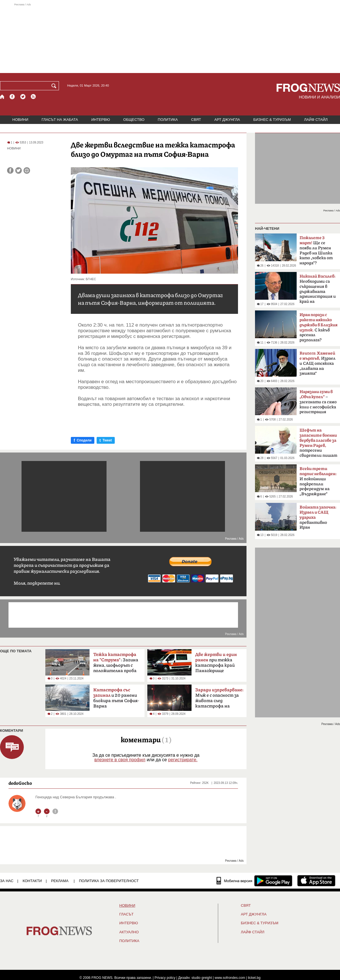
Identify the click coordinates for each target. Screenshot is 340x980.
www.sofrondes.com (230, 978)
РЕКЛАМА (60, 881)
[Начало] (2, 97)
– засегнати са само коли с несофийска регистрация (318, 402)
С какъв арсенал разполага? (318, 327)
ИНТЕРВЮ (101, 120)
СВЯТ (196, 120)
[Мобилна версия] (234, 881)
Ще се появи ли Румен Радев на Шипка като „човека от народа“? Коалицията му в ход (317, 252)
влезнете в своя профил (120, 760)
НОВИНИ (20, 120)
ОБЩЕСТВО (134, 120)
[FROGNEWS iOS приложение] (316, 881)
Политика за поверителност (109, 881)
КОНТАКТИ (32, 881)
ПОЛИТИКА (168, 120)
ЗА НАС (7, 881)
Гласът (126, 914)
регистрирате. (183, 760)
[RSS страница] (33, 97)
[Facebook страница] (12, 97)
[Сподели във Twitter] (19, 171)
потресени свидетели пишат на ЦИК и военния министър (318, 445)
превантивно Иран (318, 517)
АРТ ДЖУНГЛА (227, 120)
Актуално (129, 932)
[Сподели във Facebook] (10, 171)
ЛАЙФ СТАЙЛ (316, 120)
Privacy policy (165, 978)
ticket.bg (254, 978)
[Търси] (55, 86)
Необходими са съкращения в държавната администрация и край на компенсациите (318, 291)
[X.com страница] (23, 97)
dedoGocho (20, 783)
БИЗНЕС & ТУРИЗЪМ (272, 120)
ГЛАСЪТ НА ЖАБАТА (60, 120)
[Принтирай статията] (27, 171)
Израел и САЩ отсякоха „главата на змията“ (317, 363)
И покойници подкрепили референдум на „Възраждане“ (318, 481)
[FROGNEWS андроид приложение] (273, 881)
